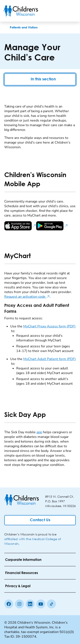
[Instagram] (19, 604)
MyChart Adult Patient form (49, 359)
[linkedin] (30, 604)
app (39, 432)
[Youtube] (41, 604)
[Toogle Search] (60, 11)
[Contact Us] (40, 520)
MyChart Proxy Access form (49, 326)
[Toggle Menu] (71, 11)
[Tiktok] (51, 604)
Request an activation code (27, 297)
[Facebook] (9, 604)
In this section (40, 80)
